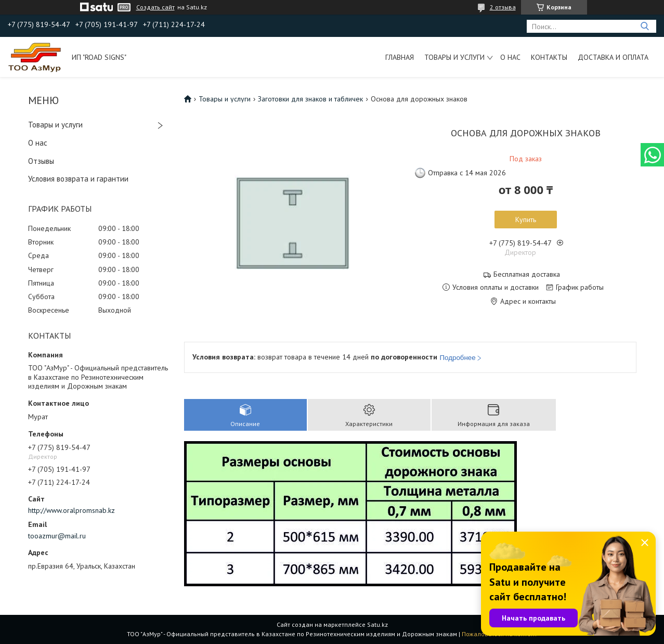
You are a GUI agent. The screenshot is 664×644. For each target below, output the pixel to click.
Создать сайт (155, 7)
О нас (510, 57)
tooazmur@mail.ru (57, 536)
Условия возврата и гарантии (78, 179)
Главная (400, 57)
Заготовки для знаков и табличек (310, 99)
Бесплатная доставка (527, 274)
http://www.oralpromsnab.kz (71, 510)
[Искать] (645, 26)
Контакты (549, 57)
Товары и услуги (454, 57)
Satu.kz (377, 624)
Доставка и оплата (613, 57)
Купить (526, 220)
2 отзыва (503, 7)
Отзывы (41, 161)
